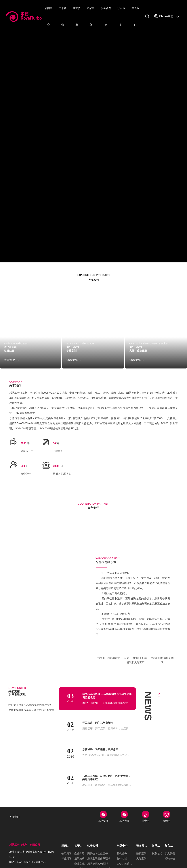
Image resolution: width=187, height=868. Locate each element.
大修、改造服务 (142, 354)
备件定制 (74, 354)
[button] (91, 572)
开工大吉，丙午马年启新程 (100, 776)
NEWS (148, 758)
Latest (160, 751)
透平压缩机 (13, 349)
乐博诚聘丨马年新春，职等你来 (103, 802)
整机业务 (11, 354)
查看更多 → (12, 364)
